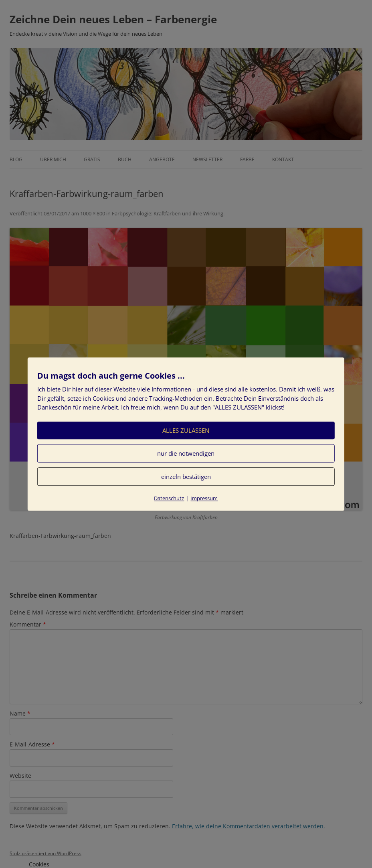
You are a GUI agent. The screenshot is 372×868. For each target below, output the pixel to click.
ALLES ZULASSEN (186, 430)
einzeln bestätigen (186, 477)
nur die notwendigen (186, 453)
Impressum (204, 498)
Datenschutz (169, 498)
